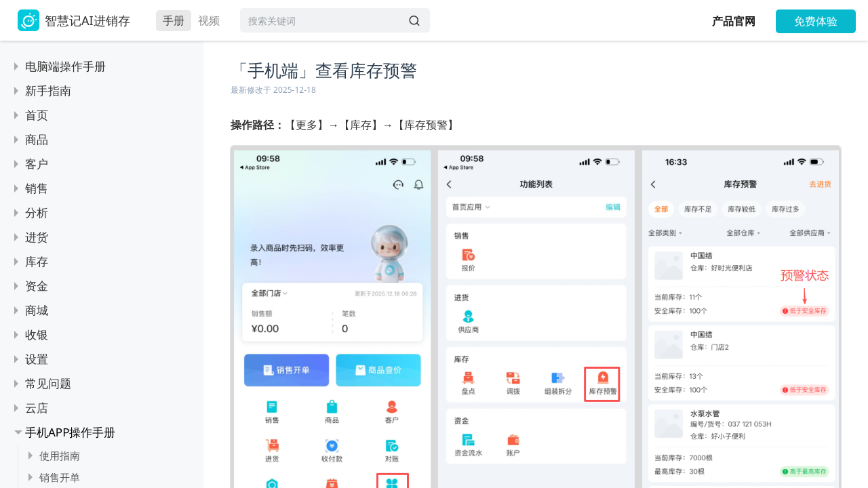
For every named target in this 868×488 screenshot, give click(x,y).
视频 (209, 20)
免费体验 (816, 21)
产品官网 (734, 21)
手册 (174, 20)
